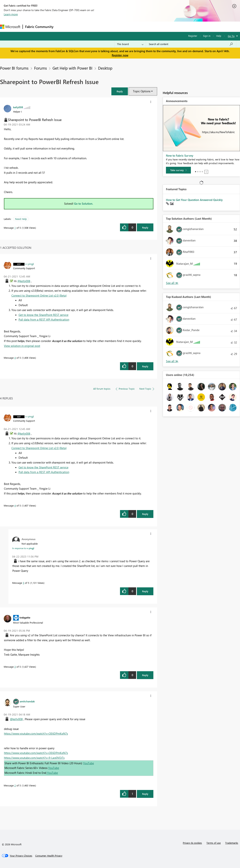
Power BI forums (14, 68)
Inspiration (78, 27)
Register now (120, 55)
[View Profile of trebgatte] (25, 617)
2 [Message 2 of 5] (15, 785)
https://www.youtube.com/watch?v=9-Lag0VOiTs (34, 758)
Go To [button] (231, 36)
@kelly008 (24, 281)
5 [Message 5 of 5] (24, 583)
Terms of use (214, 843)
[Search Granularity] (130, 44)
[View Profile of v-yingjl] (30, 264)
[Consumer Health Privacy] (49, 856)
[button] (120, 91)
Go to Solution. (84, 204)
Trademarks (232, 843)
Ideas (94, 27)
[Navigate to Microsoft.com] (10, 27)
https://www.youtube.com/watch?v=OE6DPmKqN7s (36, 733)
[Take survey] (178, 170)
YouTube (88, 763)
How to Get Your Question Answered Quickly (194, 200)
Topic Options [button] (142, 91)
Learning (142, 27)
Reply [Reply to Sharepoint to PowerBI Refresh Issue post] (145, 227)
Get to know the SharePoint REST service (43, 315)
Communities (111, 27)
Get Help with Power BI (72, 68)
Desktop (105, 68)
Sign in (207, 36)
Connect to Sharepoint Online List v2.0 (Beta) (39, 295)
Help (219, 36)
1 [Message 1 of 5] (15, 228)
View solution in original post (22, 346)
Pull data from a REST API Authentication (44, 319)
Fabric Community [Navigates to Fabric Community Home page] (39, 27)
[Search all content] (191, 44)
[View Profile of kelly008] (18, 107)
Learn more (11, 14)
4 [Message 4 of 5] (15, 358)
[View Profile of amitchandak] (27, 701)
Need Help (21, 219)
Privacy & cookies (192, 843)
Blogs (127, 27)
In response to (23, 548)
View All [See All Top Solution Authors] (172, 283)
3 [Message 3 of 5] (15, 667)
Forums (62, 27)
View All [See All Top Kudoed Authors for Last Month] (172, 361)
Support (158, 27)
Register (193, 36)
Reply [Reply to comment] (145, 366)
